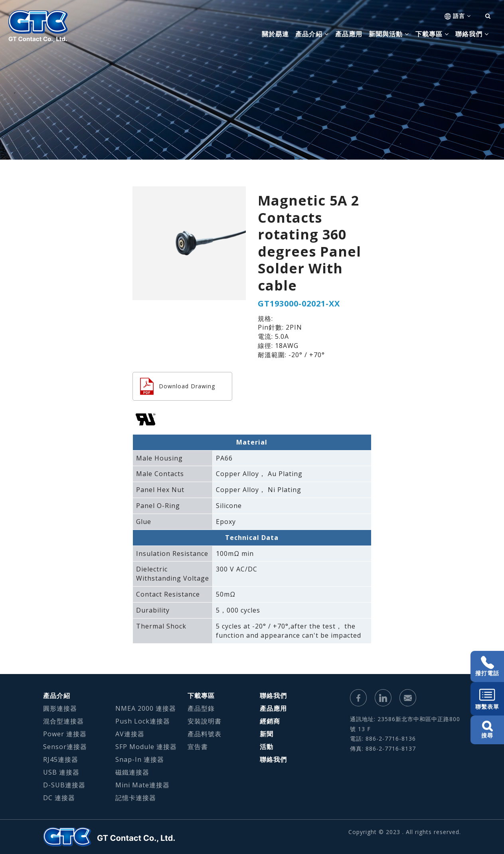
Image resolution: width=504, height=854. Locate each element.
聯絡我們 (273, 696)
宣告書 (198, 747)
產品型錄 (201, 708)
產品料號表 (205, 734)
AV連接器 (130, 734)
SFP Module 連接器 (146, 747)
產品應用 (349, 34)
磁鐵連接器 (132, 772)
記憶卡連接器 (136, 798)
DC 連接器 (59, 798)
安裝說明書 (205, 721)
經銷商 (270, 721)
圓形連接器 (60, 708)
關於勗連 (275, 34)
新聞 (267, 734)
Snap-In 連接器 (140, 759)
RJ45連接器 (61, 759)
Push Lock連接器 (143, 721)
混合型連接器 (63, 721)
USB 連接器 (61, 772)
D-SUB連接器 (64, 785)
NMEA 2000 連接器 (146, 708)
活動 (267, 747)
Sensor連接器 (65, 747)
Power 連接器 (65, 734)
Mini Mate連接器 (142, 785)
